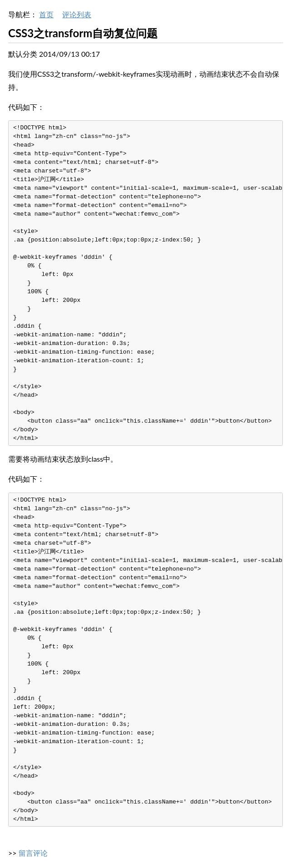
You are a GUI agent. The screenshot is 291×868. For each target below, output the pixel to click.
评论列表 (77, 14)
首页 (46, 14)
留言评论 (33, 853)
